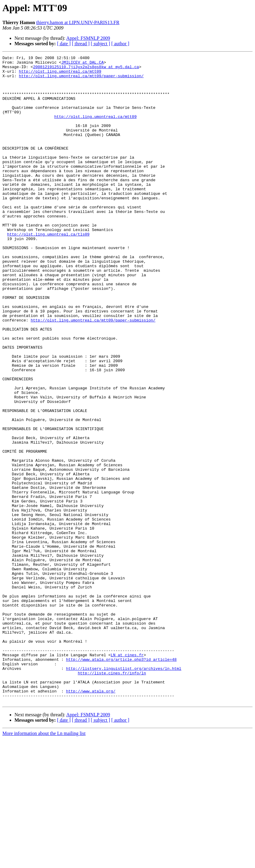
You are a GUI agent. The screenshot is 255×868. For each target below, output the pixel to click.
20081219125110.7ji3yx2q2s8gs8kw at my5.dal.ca (86, 69)
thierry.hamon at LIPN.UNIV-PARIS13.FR (78, 22)
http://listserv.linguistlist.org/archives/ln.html (124, 791)
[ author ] (120, 44)
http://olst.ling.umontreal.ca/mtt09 (60, 75)
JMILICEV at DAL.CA (82, 64)
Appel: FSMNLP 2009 (88, 38)
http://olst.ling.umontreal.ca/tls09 (48, 270)
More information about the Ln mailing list (44, 863)
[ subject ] (100, 44)
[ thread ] (81, 44)
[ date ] (64, 44)
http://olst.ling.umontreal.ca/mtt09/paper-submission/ (81, 80)
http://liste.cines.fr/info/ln (112, 797)
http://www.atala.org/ (91, 819)
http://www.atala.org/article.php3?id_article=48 (121, 781)
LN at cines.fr (127, 775)
